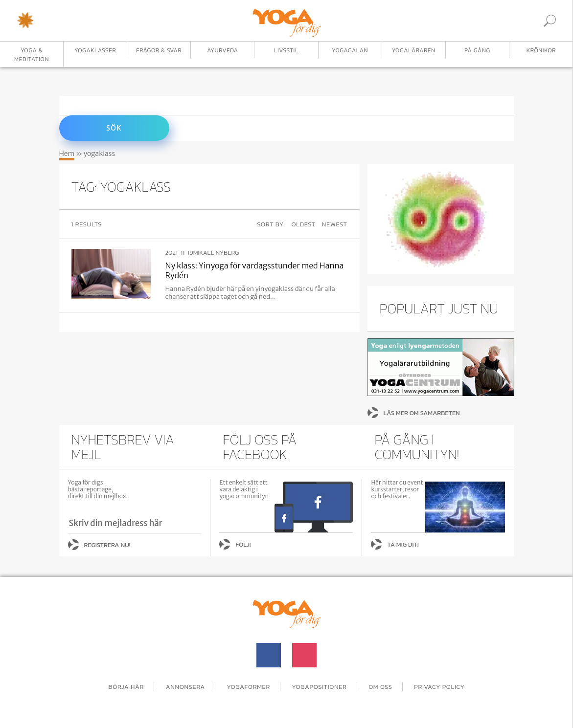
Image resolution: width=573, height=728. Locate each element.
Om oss (380, 687)
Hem (67, 154)
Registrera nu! (107, 545)
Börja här (126, 687)
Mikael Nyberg (216, 253)
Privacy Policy (439, 687)
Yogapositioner (320, 687)
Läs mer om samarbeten (422, 413)
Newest (335, 224)
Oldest (304, 224)
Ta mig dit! (403, 544)
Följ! (243, 544)
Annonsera (185, 687)
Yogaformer (249, 687)
